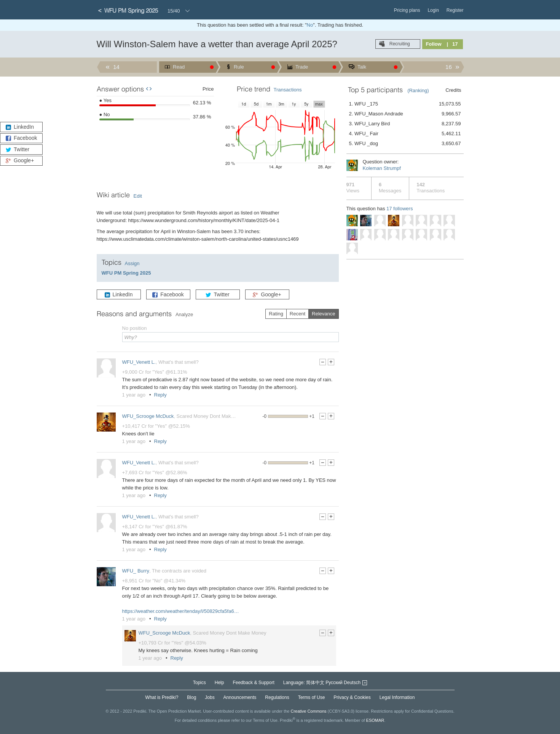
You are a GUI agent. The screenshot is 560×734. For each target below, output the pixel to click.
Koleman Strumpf (382, 168)
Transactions (288, 90)
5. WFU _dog (405, 144)
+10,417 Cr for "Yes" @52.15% (156, 426)
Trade (301, 67)
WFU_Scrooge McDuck (148, 416)
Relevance (323, 314)
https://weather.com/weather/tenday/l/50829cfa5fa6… (181, 611)
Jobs (210, 697)
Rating (276, 314)
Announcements (240, 697)
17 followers (400, 209)
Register (455, 10)
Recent (298, 314)
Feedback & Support (253, 683)
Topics (199, 683)
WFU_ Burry (136, 571)
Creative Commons (308, 711)
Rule (238, 67)
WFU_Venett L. (139, 362)
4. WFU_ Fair (405, 134)
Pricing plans (407, 10)
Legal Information (397, 697)
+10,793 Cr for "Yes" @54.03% (172, 643)
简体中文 (315, 683)
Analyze (184, 314)
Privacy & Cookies (352, 697)
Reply (160, 395)
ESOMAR (375, 720)
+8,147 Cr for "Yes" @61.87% (155, 527)
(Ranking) (418, 90)
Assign (132, 263)
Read (178, 67)
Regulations (277, 697)
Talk (361, 67)
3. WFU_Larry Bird (405, 124)
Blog (191, 697)
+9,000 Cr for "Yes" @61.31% (155, 372)
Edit (138, 196)
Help (219, 683)
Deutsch (352, 683)
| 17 (452, 44)
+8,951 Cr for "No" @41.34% (154, 581)
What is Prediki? (162, 697)
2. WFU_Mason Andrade (405, 114)
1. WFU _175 (405, 104)
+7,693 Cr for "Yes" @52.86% (155, 473)
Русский (334, 683)
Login (433, 10)
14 (116, 67)
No (310, 25)
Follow (433, 44)
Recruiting (399, 44)
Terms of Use (312, 697)
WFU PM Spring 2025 (126, 273)
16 (449, 67)
